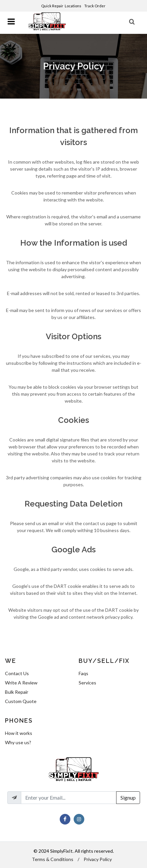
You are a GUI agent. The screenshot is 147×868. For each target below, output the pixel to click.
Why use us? (18, 742)
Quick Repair (52, 6)
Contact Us (17, 673)
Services (87, 683)
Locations (73, 6)
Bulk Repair (17, 692)
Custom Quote (21, 701)
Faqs (83, 673)
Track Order (95, 6)
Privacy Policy (98, 859)
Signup (128, 797)
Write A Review (21, 683)
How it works (19, 733)
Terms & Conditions (53, 859)
